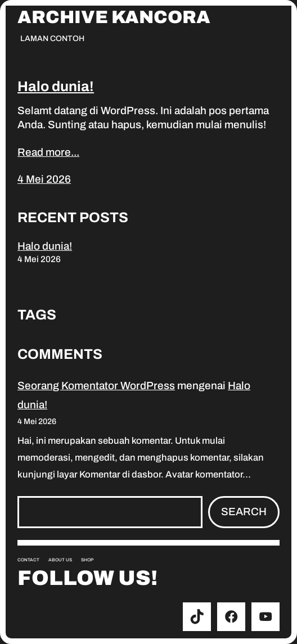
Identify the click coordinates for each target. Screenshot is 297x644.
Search (244, 512)
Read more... (48, 152)
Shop (87, 560)
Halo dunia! (56, 86)
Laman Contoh (52, 39)
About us (60, 560)
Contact (28, 560)
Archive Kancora (114, 17)
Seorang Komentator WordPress (96, 386)
